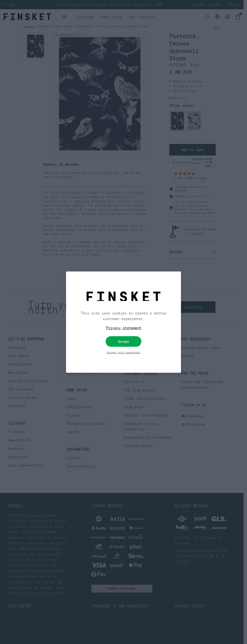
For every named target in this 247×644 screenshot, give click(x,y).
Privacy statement (124, 328)
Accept (123, 341)
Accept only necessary (124, 352)
